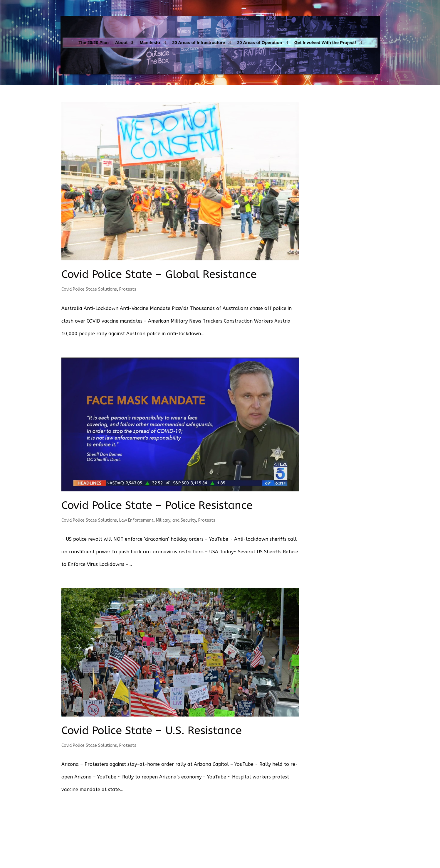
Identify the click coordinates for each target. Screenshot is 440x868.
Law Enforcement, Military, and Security (158, 520)
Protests (128, 289)
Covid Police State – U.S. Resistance (152, 731)
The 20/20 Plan (116, 43)
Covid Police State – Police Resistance (157, 505)
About (139, 43)
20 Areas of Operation (252, 43)
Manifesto (162, 43)
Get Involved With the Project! (306, 43)
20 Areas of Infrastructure (202, 43)
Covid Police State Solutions (89, 289)
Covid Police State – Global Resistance (159, 274)
